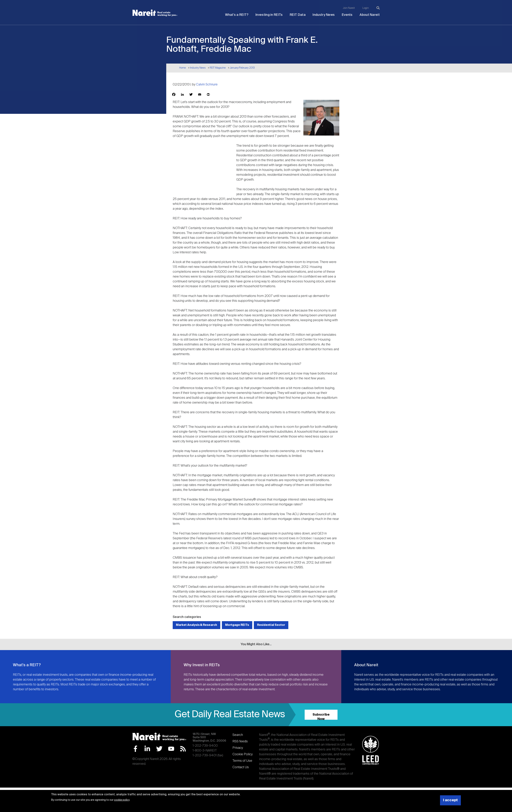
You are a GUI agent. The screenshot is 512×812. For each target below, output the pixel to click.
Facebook (135, 749)
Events (347, 15)
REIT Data (298, 15)
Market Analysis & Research (196, 625)
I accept (450, 800)
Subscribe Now (321, 716)
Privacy (238, 748)
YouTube (171, 749)
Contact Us (241, 767)
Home (182, 68)
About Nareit (370, 15)
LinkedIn (147, 749)
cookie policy (122, 800)
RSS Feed (183, 749)
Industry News (324, 15)
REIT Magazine (218, 68)
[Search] (378, 8)
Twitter (159, 749)
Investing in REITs (269, 15)
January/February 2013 (242, 68)
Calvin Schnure (207, 85)
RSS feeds (240, 741)
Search (238, 735)
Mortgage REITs (237, 625)
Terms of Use (242, 761)
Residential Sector (271, 625)
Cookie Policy (243, 754)
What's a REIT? (237, 15)
